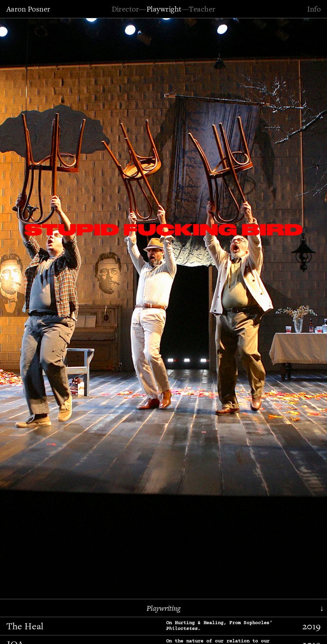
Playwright (164, 9)
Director (125, 9)
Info (314, 9)
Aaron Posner (28, 9)
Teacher (202, 9)
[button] (24, 306)
